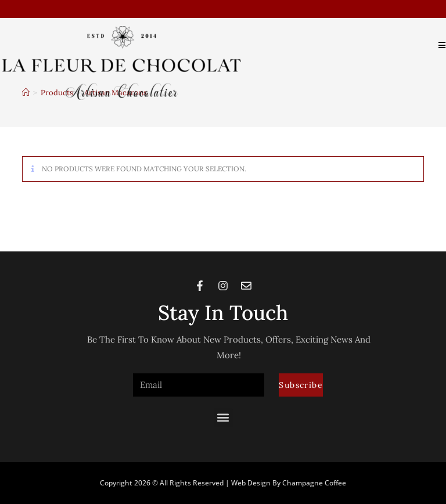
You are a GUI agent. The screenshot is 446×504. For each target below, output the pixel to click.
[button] (223, 418)
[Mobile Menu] (438, 45)
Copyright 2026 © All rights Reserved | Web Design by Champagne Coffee (223, 483)
